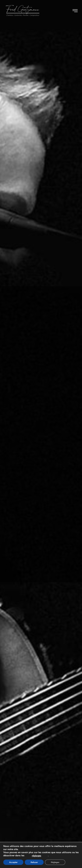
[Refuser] (34, 862)
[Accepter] (13, 862)
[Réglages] (55, 862)
